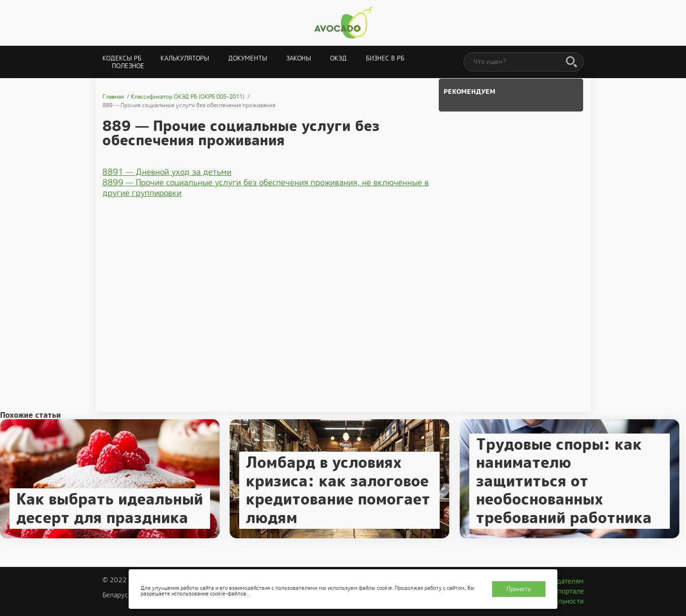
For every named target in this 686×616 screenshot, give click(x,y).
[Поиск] (572, 62)
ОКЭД (338, 58)
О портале (567, 591)
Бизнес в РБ (385, 58)
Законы (299, 58)
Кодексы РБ (122, 58)
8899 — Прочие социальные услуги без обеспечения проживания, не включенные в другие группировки (266, 188)
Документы (248, 58)
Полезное (128, 66)
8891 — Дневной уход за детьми (167, 172)
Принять (519, 589)
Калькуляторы (185, 58)
